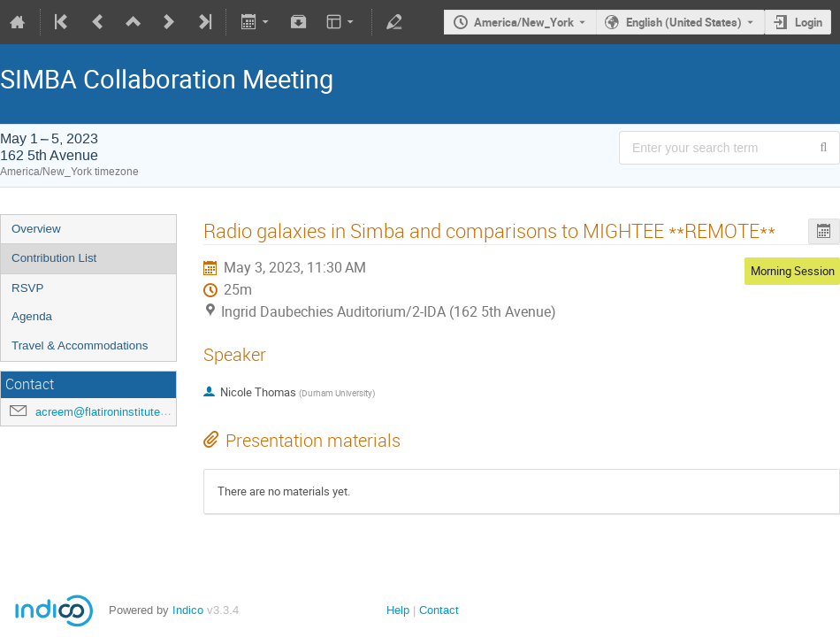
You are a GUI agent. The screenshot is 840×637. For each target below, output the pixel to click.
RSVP (27, 288)
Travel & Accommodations (80, 345)
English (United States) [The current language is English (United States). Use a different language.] (684, 22)
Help (398, 610)
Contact (439, 610)
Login (809, 22)
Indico (188, 610)
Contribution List (54, 258)
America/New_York (524, 22)
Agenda (32, 316)
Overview (36, 229)
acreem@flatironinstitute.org (107, 412)
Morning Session (793, 271)
